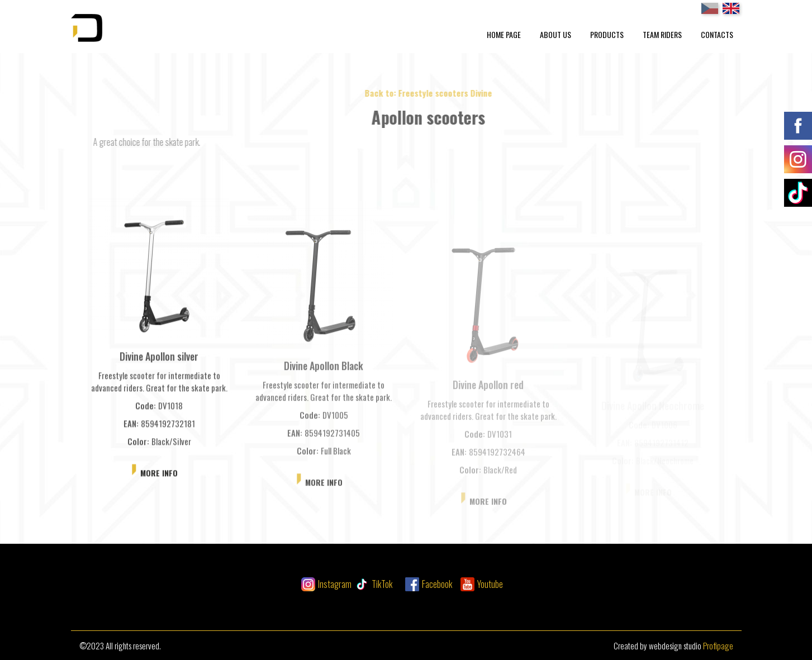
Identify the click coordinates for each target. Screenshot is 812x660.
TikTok (382, 584)
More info (159, 478)
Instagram (335, 584)
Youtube (490, 584)
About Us (555, 34)
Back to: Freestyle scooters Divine (441, 93)
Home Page (504, 34)
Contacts (717, 34)
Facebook (437, 584)
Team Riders (662, 34)
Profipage (718, 645)
